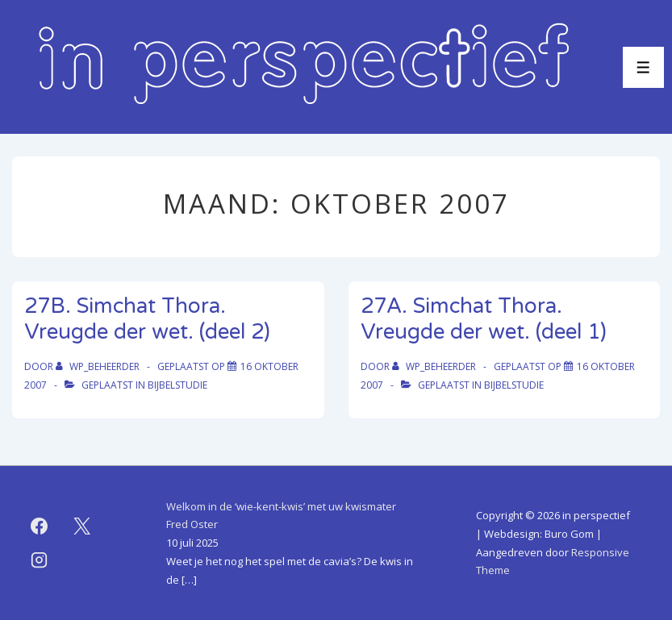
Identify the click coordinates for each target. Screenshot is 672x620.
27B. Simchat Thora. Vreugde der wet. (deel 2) (147, 319)
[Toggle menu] (643, 67)
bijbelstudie (177, 385)
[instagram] (40, 560)
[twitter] (82, 526)
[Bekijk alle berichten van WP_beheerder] (99, 366)
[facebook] (40, 526)
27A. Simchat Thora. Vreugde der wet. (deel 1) (484, 319)
